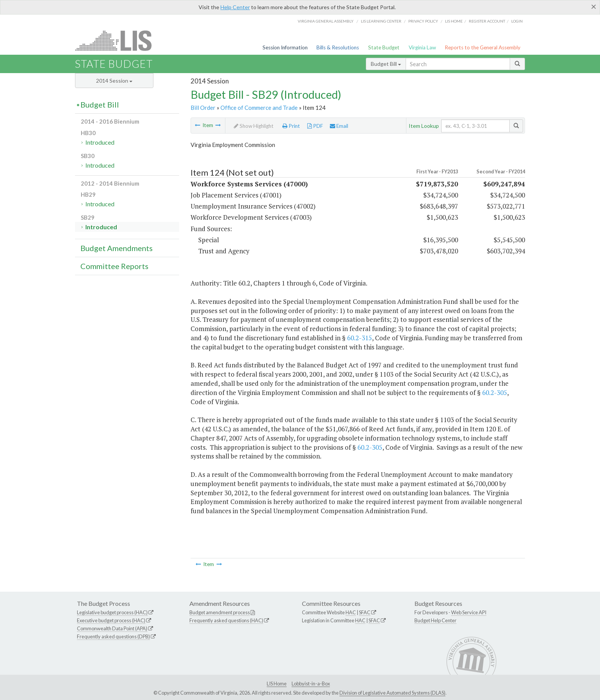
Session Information (285, 47)
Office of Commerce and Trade (259, 108)
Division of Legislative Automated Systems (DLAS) (392, 693)
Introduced (100, 142)
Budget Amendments (117, 248)
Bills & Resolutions (338, 47)
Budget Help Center (435, 620)
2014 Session (114, 81)
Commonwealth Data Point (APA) (112, 628)
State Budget (384, 47)
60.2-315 (360, 338)
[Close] (594, 7)
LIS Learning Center (381, 21)
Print (291, 126)
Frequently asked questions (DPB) (113, 636)
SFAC (365, 612)
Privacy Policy (423, 21)
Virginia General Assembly (326, 21)
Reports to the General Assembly (483, 47)
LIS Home (277, 684)
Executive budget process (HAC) (111, 620)
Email (339, 126)
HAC (351, 612)
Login (517, 21)
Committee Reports (114, 266)
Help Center (235, 7)
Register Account (487, 21)
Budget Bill (386, 64)
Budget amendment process (220, 612)
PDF (315, 126)
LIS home (454, 21)
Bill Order (203, 108)
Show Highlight (254, 126)
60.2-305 (495, 392)
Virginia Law (422, 47)
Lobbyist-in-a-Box (311, 684)
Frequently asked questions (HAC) (226, 620)
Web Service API (469, 612)
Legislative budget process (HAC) (112, 612)
